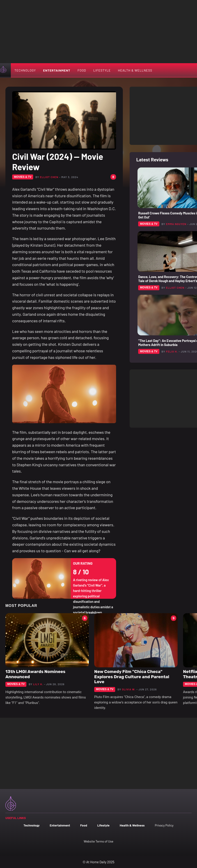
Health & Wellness (135, 70)
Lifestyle (102, 70)
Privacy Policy (164, 825)
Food (82, 70)
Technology (25, 70)
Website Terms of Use (98, 841)
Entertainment (57, 70)
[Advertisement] (98, 32)
